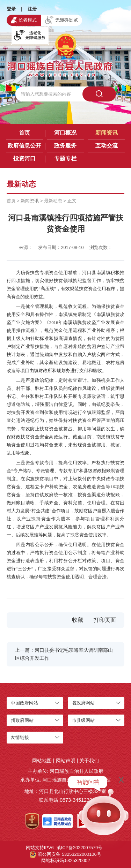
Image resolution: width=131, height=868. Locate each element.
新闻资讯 (107, 133)
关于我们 (89, 761)
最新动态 (53, 201)
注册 (32, 9)
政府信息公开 (24, 146)
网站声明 (66, 761)
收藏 (78, 620)
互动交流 (107, 146)
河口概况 (65, 133)
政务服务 (65, 146)
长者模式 (24, 20)
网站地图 (42, 761)
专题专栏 (65, 158)
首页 (24, 133)
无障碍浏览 (61, 20)
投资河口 (24, 158)
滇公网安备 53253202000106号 (65, 854)
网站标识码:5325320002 (66, 861)
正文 (72, 201)
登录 (11, 9)
